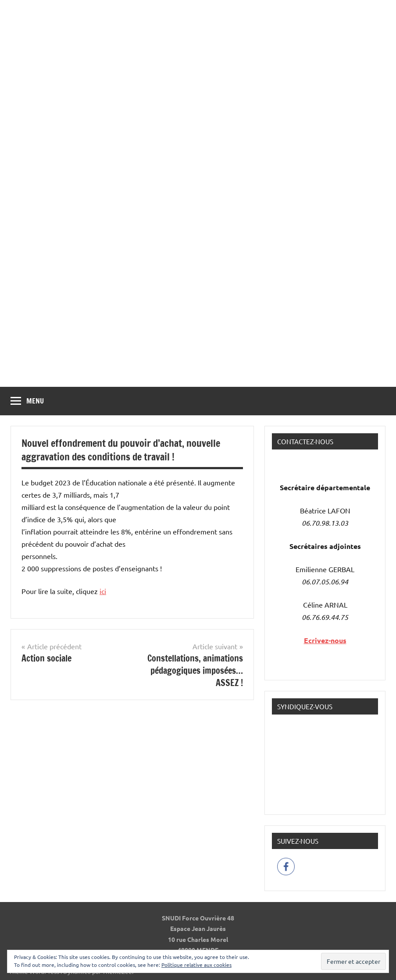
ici (103, 591)
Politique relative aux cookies (196, 965)
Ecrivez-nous (325, 640)
